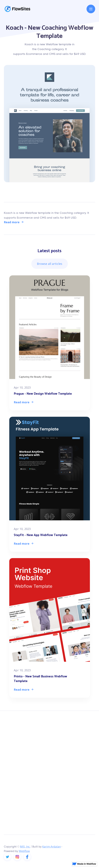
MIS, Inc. (25, 846)
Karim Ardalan (51, 846)
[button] (91, 9)
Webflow (24, 851)
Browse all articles (50, 264)
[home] (17, 9)
